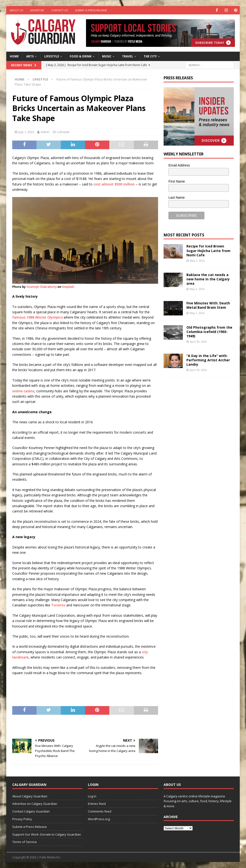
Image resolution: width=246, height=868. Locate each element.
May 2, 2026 (197, 289)
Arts (30, 56)
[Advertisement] (200, 455)
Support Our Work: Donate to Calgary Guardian (47, 834)
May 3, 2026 (197, 261)
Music (107, 56)
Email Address (179, 165)
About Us (16, 10)
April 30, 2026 (198, 342)
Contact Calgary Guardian (31, 811)
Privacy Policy (22, 819)
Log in (92, 796)
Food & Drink (81, 56)
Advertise (37, 10)
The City (150, 56)
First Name (177, 181)
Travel (128, 56)
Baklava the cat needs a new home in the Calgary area (208, 279)
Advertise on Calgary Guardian (35, 804)
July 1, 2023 (26, 132)
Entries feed (97, 804)
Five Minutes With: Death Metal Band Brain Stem (208, 305)
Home (14, 56)
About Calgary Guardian (30, 796)
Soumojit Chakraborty (42, 287)
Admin (45, 132)
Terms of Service (25, 842)
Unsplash (68, 287)
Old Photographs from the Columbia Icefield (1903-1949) (209, 332)
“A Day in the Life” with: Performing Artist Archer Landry (208, 360)
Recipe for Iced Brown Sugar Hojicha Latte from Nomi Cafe (208, 250)
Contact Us (59, 10)
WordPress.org (99, 819)
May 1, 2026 (197, 313)
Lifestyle (52, 56)
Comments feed (100, 811)
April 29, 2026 (198, 370)
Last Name (177, 197)
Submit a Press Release (91, 10)
